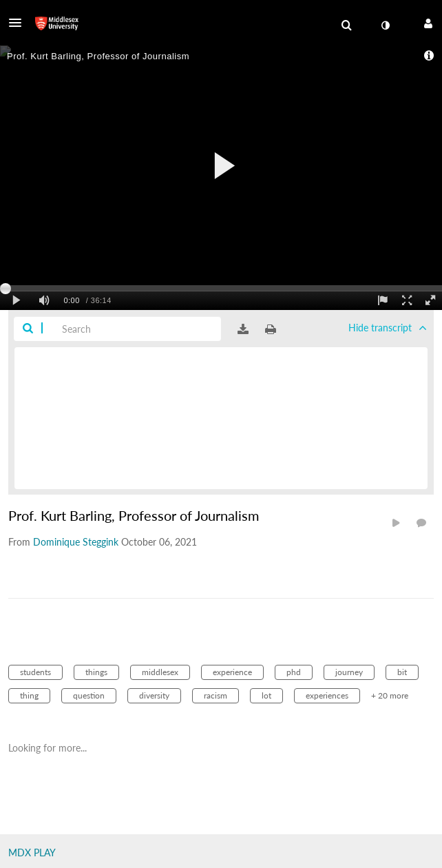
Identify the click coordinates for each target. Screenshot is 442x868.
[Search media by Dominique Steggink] (76, 542)
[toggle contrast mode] (385, 25)
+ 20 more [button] (390, 695)
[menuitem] (346, 25)
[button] (19, 23)
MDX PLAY (32, 852)
